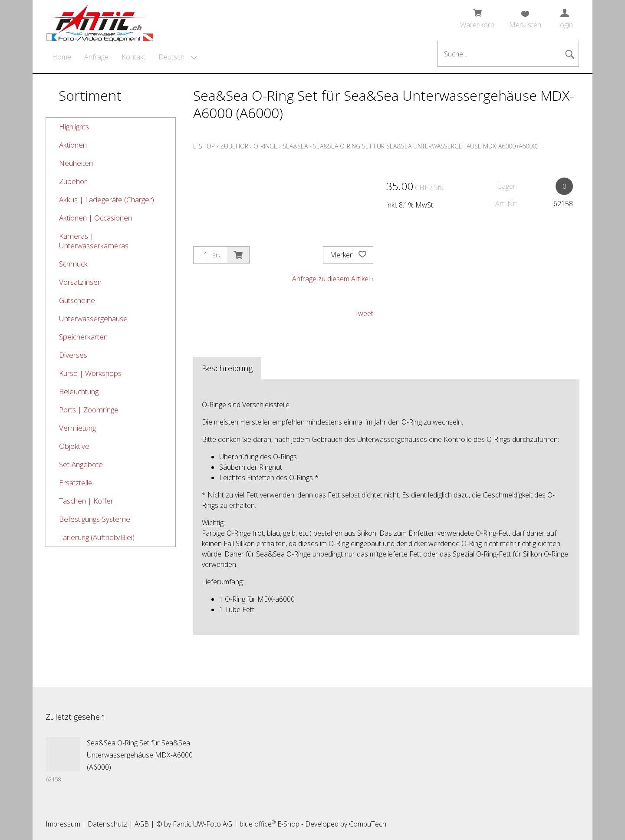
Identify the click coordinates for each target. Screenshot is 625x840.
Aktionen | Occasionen (95, 218)
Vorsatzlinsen (80, 282)
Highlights (74, 127)
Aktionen (73, 145)
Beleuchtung (79, 391)
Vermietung (77, 428)
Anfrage (96, 57)
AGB (142, 824)
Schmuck (73, 264)
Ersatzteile (76, 483)
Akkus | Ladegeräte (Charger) (107, 199)
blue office (258, 824)
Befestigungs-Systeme (95, 519)
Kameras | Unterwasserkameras (94, 241)
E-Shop (204, 146)
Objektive (74, 446)
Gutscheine (77, 300)
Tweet (364, 313)
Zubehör (73, 181)
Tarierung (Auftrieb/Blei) (97, 537)
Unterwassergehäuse (93, 318)
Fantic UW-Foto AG (202, 824)
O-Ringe (265, 146)
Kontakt (133, 57)
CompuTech (368, 824)
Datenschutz (107, 824)
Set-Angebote (81, 464)
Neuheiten (76, 163)
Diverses (73, 355)
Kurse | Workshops (90, 373)
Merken (348, 255)
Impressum (63, 824)
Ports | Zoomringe (89, 410)
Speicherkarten (83, 337)
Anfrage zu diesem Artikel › (333, 279)
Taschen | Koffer (86, 501)
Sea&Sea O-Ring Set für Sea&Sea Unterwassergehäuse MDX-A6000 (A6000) (425, 146)
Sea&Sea (295, 146)
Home (62, 57)
